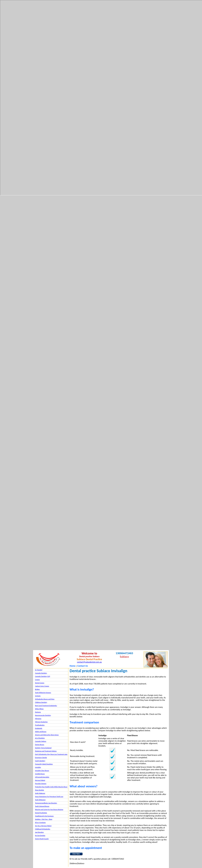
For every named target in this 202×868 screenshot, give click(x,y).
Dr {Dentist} (39, 670)
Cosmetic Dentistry (41, 673)
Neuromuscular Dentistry (43, 715)
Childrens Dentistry (41, 702)
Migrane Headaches (41, 722)
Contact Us (83, 666)
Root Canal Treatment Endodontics (46, 706)
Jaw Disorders (39, 832)
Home (73, 666)
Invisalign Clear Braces (42, 771)
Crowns (37, 680)
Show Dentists (40, 790)
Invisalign (38, 767)
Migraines (38, 719)
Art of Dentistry (40, 738)
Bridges (37, 689)
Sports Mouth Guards (42, 839)
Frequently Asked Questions (44, 764)
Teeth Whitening (40, 800)
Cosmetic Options (41, 741)
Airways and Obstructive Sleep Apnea (47, 735)
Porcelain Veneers (41, 784)
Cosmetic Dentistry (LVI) (43, 676)
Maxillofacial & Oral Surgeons (44, 816)
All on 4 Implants (40, 823)
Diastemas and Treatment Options (46, 751)
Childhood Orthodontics (43, 829)
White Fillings (39, 709)
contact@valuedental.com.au (89, 662)
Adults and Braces (41, 732)
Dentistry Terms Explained (43, 748)
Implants (38, 696)
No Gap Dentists (40, 836)
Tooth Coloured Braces (42, 806)
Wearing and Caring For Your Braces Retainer (49, 810)
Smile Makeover (40, 793)
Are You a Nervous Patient (43, 826)
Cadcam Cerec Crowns (42, 686)
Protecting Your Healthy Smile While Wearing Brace (51, 787)
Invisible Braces (40, 774)
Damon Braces (40, 745)
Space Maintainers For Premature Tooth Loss (49, 797)
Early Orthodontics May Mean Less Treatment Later (51, 754)
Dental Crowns (40, 683)
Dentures (38, 712)
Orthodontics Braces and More (45, 699)
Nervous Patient (40, 780)
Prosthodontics (40, 725)
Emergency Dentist (41, 758)
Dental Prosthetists (41, 813)
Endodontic (39, 728)
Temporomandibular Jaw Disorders (46, 803)
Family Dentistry (40, 761)
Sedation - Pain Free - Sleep (44, 819)
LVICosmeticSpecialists (42, 777)
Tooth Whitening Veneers (43, 693)
